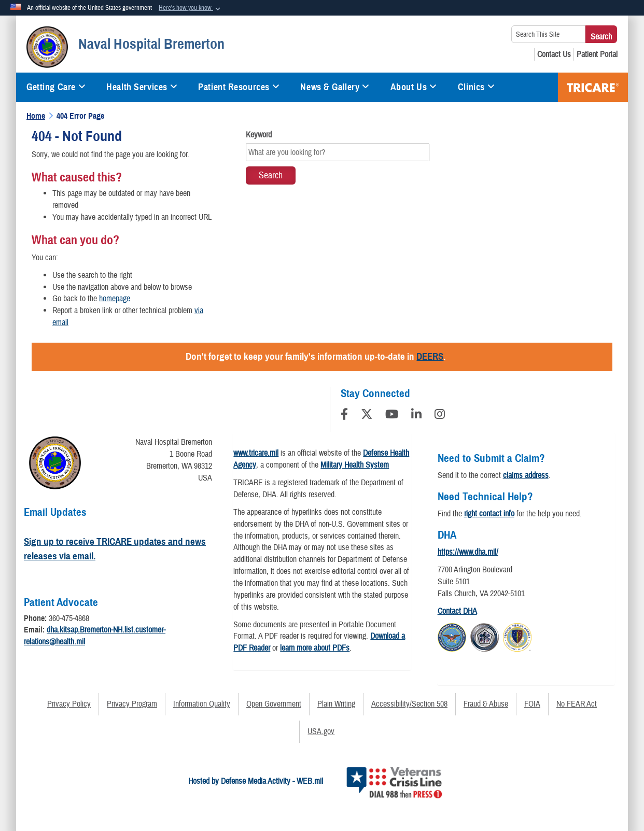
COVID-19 (593, 87)
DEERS (430, 356)
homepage (115, 299)
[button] (191, 8)
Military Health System (355, 465)
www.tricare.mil (256, 453)
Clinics (476, 87)
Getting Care (56, 87)
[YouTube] (392, 416)
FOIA (532, 704)
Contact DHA (457, 611)
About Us (414, 87)
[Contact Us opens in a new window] (554, 54)
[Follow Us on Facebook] (344, 416)
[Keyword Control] (337, 152)
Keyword (259, 135)
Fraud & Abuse (486, 704)
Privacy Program (132, 704)
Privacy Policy (69, 704)
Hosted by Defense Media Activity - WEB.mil (256, 781)
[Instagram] (440, 416)
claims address (526, 475)
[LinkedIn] (416, 416)
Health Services (142, 87)
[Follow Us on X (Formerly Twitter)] (367, 416)
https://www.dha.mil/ (468, 552)
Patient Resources (239, 87)
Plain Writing (336, 704)
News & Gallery (335, 87)
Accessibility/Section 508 (409, 704)
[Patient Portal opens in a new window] (597, 54)
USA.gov (321, 731)
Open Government (274, 704)
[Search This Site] (548, 34)
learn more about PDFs (315, 648)
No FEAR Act (577, 704)
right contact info (489, 514)
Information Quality (202, 704)
